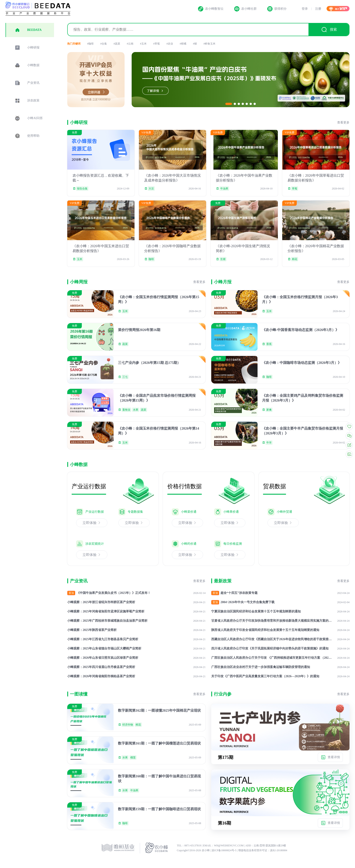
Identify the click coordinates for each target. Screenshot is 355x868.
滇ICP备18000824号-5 (224, 850)
